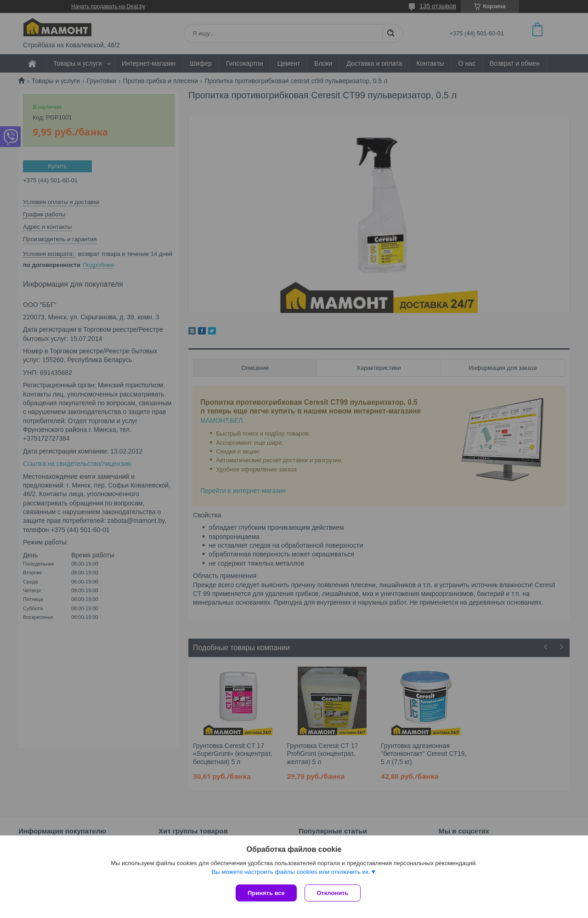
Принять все (266, 893)
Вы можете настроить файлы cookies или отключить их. (291, 873)
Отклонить (334, 893)
